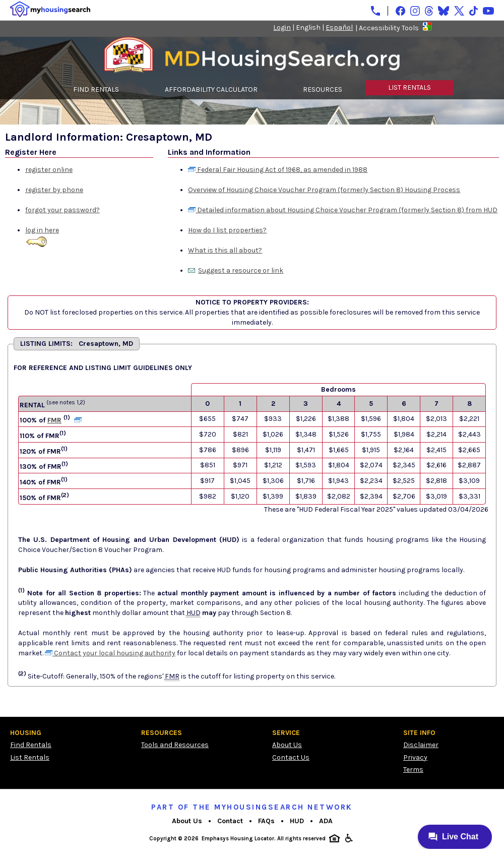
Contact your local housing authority (110, 653)
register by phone (54, 190)
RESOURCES (323, 89)
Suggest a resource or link (241, 270)
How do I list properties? (227, 230)
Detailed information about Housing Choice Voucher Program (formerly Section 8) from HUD (343, 210)
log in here (42, 230)
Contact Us (291, 757)
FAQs (266, 821)
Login (282, 27)
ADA (326, 821)
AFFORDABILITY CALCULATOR (211, 89)
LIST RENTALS (409, 87)
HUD (297, 821)
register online (49, 170)
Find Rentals (31, 745)
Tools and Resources (175, 745)
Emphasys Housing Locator (238, 839)
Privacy (415, 757)
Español (339, 27)
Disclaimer (421, 745)
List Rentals (30, 757)
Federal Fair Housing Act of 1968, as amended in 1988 (278, 170)
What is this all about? (225, 250)
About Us (287, 745)
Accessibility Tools (389, 28)
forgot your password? (62, 210)
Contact (230, 821)
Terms (413, 770)
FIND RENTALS (96, 89)
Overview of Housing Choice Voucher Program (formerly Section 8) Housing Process (324, 190)
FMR (54, 420)
